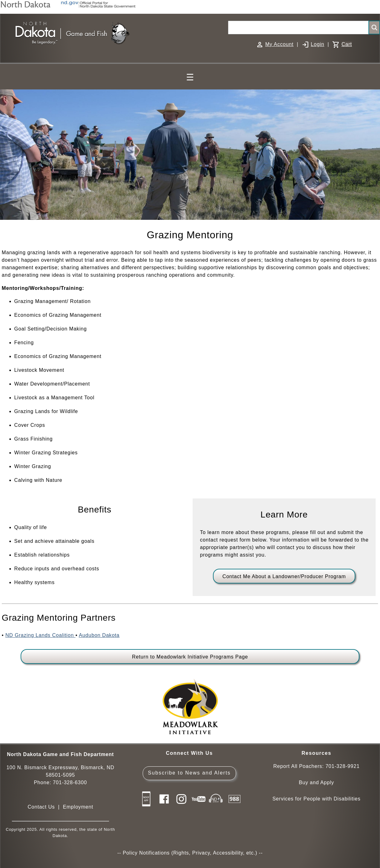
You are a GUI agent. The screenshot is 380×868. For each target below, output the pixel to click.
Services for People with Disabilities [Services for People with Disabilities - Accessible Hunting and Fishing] (316, 799)
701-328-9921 (342, 766)
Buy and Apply (316, 782)
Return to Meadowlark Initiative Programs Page (190, 657)
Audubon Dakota (99, 635)
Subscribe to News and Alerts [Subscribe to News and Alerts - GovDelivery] (189, 773)
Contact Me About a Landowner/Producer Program (284, 576)
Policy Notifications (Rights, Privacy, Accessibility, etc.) (190, 853)
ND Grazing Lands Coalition (40, 635)
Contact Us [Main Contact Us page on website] (41, 807)
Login (317, 44)
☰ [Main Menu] (190, 77)
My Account (279, 44)
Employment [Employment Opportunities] (78, 807)
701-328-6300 (70, 782)
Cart (347, 44)
